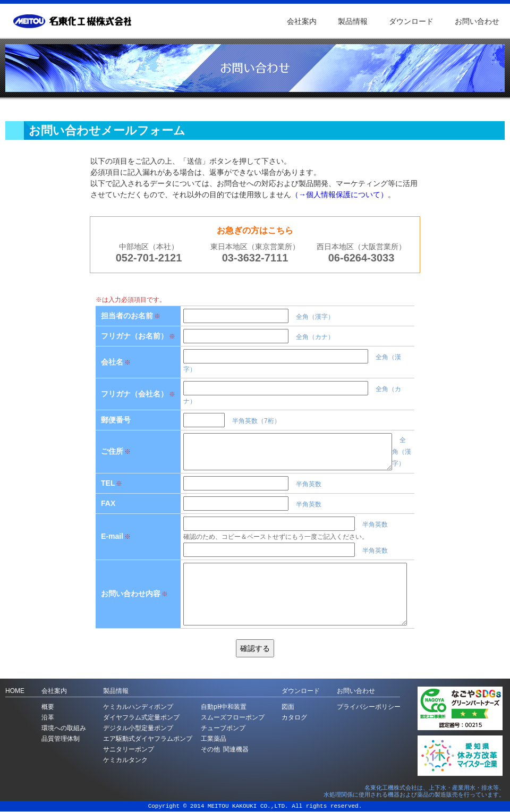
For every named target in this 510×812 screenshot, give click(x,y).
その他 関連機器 (225, 750)
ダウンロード (411, 21)
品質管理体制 (61, 739)
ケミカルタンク (125, 760)
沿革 (48, 718)
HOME (15, 691)
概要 (48, 707)
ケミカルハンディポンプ (138, 707)
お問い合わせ (477, 21)
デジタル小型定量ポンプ (138, 728)
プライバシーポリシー (369, 707)
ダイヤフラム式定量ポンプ (141, 718)
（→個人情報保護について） (339, 194)
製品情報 (353, 21)
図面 (288, 707)
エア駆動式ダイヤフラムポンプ (148, 739)
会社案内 (302, 21)
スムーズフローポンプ (233, 718)
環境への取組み (64, 728)
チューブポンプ (223, 728)
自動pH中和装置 (224, 707)
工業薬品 (214, 739)
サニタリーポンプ (129, 750)
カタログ (294, 718)
